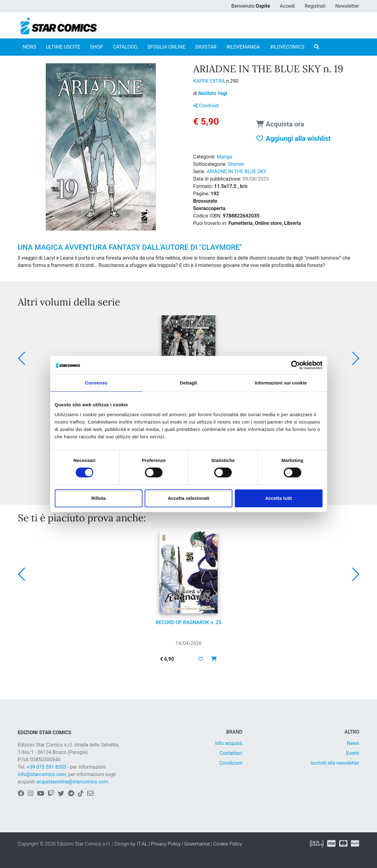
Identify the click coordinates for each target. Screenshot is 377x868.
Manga (224, 157)
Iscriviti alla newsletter (335, 763)
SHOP (97, 47)
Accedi (287, 6)
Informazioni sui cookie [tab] (281, 383)
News (353, 743)
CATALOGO (125, 47)
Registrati (315, 6)
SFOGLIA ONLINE (166, 47)
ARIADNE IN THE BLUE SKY (236, 171)
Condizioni (231, 763)
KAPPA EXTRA (210, 81)
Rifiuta (99, 498)
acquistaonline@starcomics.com (72, 782)
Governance (197, 844)
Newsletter (347, 6)
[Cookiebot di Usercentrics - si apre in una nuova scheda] (296, 365)
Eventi (353, 753)
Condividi (206, 106)
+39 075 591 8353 (47, 767)
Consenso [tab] (96, 383)
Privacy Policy (166, 844)
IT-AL (142, 844)
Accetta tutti (279, 498)
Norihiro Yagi (213, 93)
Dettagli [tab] (189, 383)
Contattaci (231, 753)
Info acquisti (229, 743)
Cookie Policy (228, 844)
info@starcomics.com (42, 774)
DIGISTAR (206, 47)
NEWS (30, 47)
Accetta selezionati (189, 498)
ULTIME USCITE (63, 47)
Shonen (236, 164)
